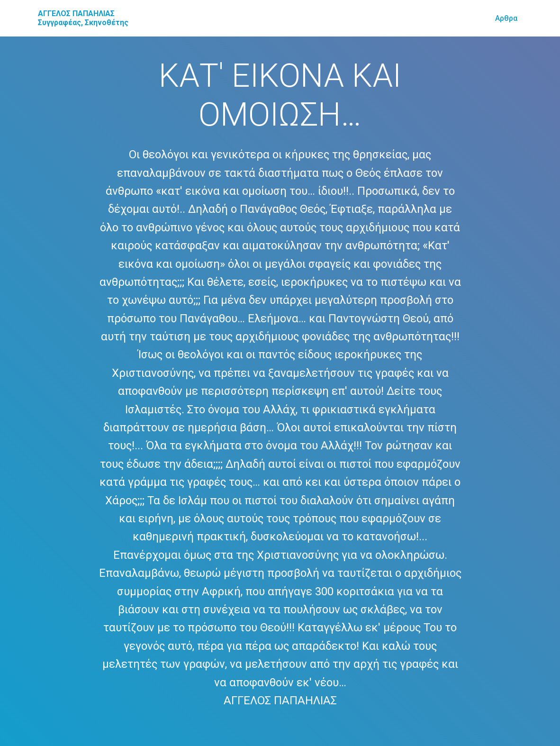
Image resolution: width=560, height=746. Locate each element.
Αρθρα (506, 18)
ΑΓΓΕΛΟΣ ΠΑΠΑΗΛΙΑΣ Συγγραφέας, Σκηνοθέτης (83, 18)
